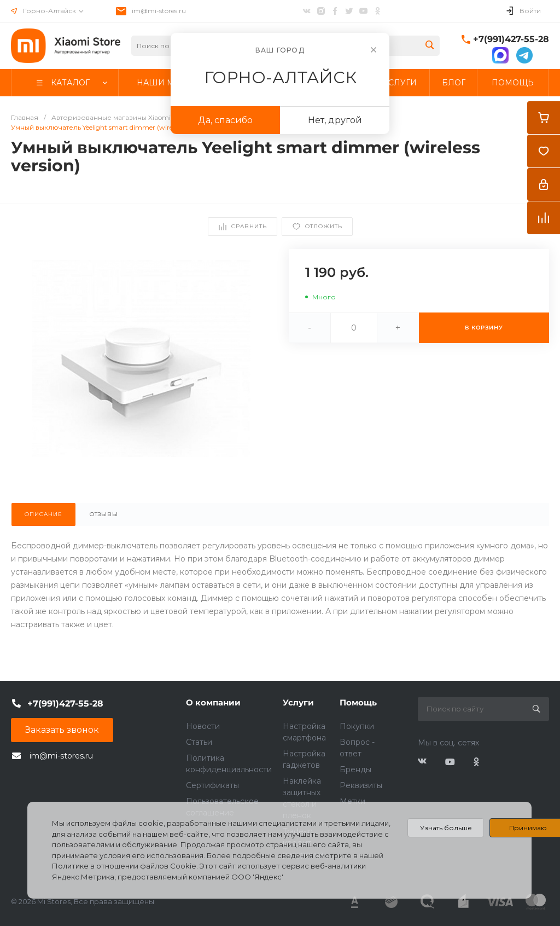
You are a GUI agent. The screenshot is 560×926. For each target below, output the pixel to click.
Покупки (357, 726)
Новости (203, 726)
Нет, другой (335, 120)
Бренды (355, 769)
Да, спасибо (225, 120)
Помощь (358, 702)
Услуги (298, 702)
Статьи (199, 742)
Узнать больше (446, 828)
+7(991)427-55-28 (511, 39)
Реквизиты (361, 785)
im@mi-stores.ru (159, 11)
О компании (213, 702)
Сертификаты (212, 785)
